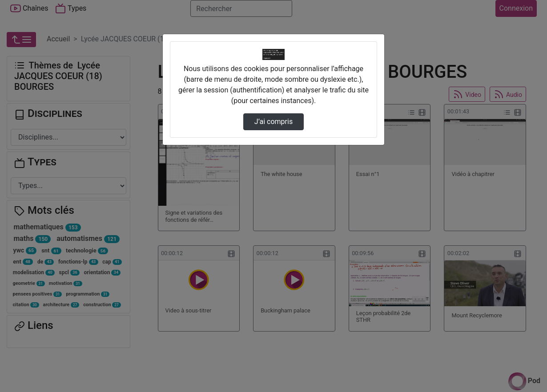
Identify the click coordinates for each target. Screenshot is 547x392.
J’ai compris (273, 122)
